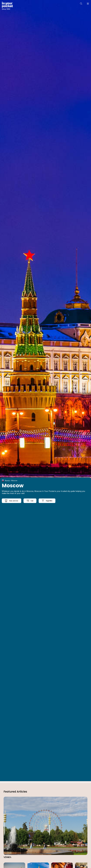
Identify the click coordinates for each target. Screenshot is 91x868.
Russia (7, 481)
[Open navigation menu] (88, 4)
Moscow (14, 481)
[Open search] (81, 4)
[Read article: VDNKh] (45, 828)
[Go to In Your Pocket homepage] (7, 6)
